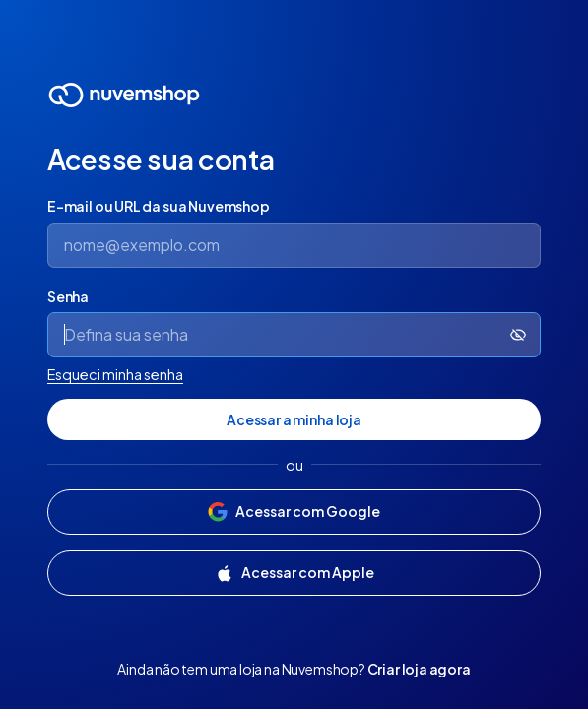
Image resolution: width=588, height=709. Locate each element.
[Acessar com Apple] (294, 573)
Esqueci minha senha (115, 374)
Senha (68, 296)
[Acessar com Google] (294, 512)
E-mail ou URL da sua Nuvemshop (159, 206)
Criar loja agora (419, 669)
